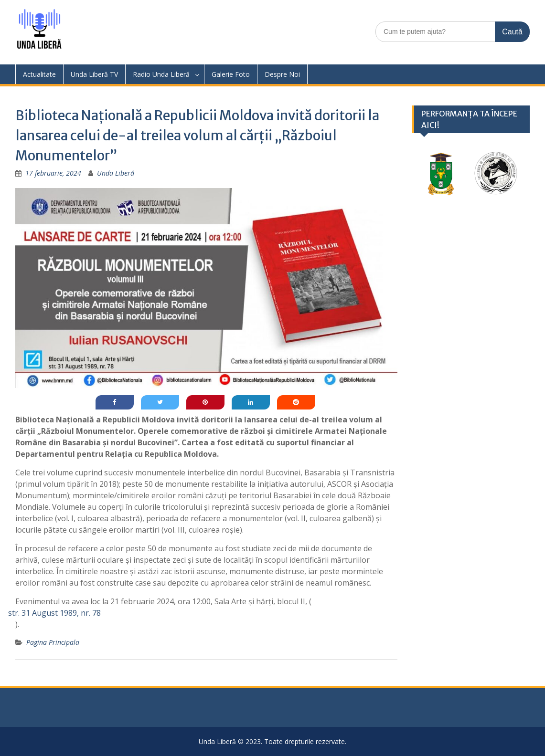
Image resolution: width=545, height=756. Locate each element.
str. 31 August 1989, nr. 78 (54, 613)
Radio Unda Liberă (161, 74)
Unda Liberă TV (94, 74)
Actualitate (39, 74)
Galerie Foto (231, 74)
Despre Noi (282, 74)
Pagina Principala (53, 642)
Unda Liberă (116, 173)
